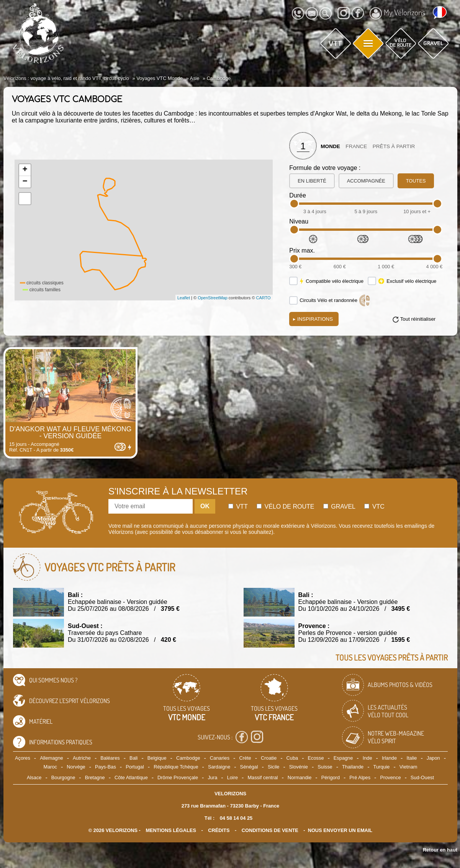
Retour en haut (440, 850)
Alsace (34, 777)
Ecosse (316, 758)
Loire (232, 777)
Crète (245, 758)
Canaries (220, 758)
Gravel (339, 507)
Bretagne (95, 777)
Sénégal (249, 767)
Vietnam (408, 767)
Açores (23, 758)
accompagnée (366, 181)
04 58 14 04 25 (236, 818)
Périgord (331, 777)
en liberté (312, 181)
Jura (212, 777)
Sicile (274, 767)
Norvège (76, 767)
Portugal (135, 767)
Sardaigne (219, 767)
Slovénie (299, 767)
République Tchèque (176, 767)
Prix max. (302, 250)
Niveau (299, 221)
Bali (133, 758)
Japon (433, 758)
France (356, 146)
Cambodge (188, 758)
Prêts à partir (394, 146)
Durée (298, 195)
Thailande (353, 767)
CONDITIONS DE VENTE (270, 830)
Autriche (82, 758)
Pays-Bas (106, 767)
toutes (416, 181)
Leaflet (184, 298)
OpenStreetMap (213, 298)
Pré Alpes (360, 777)
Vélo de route (285, 507)
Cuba (292, 758)
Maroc (50, 767)
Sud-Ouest (422, 777)
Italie (412, 758)
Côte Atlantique (131, 777)
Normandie (300, 777)
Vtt (238, 507)
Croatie (269, 758)
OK (205, 506)
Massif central (263, 777)
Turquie (382, 767)
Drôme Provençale (178, 777)
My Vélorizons (397, 13)
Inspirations (313, 319)
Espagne (343, 758)
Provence (390, 777)
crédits (219, 830)
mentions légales (171, 830)
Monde (330, 146)
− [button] (25, 182)
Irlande (389, 758)
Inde (368, 758)
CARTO (264, 298)
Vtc (374, 507)
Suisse (325, 767)
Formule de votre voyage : (325, 168)
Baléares (110, 758)
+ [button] (25, 170)
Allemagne (51, 758)
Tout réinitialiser (418, 319)
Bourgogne (63, 777)
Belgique (157, 758)
